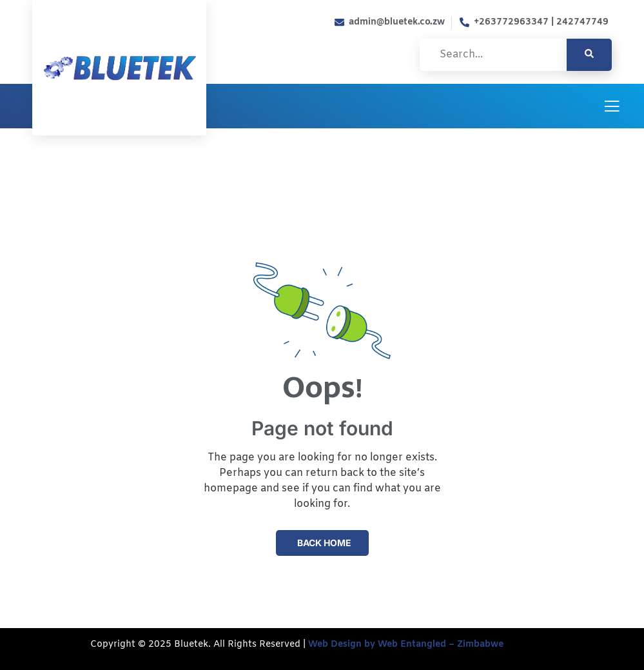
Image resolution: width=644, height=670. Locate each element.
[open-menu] (612, 107)
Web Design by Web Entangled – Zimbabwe (405, 645)
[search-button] (589, 55)
